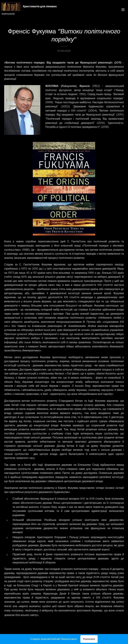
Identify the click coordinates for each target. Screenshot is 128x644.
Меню (123, 10)
